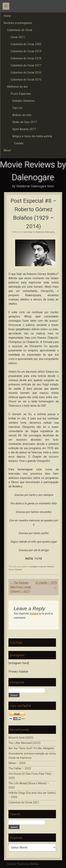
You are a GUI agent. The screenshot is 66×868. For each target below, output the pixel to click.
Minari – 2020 (17, 763)
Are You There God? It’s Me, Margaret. (32, 748)
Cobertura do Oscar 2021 (24, 802)
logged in (35, 614)
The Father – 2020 (20, 768)
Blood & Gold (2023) (21, 738)
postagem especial (38, 567)
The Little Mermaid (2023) (24, 743)
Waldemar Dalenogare (45, 232)
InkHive (34, 864)
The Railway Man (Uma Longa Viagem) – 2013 (21, 587)
